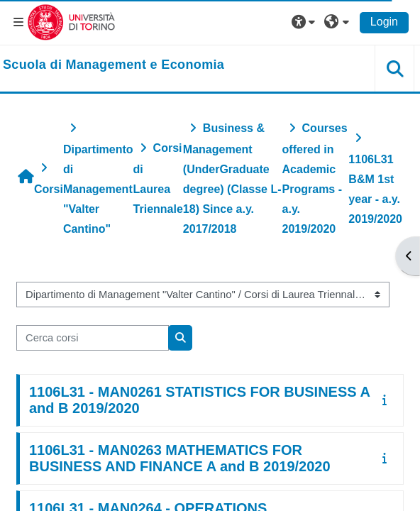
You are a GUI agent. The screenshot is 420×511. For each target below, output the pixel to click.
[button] (305, 22)
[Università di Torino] (71, 22)
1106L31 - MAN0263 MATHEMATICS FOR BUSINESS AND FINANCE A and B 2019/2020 (180, 458)
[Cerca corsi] (93, 338)
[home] (114, 65)
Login (384, 22)
